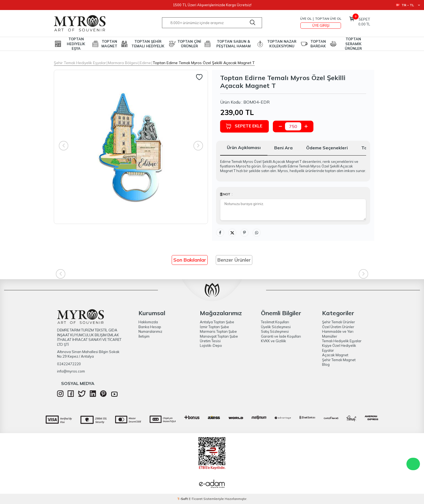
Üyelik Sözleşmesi (276, 327)
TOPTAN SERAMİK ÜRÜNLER (353, 44)
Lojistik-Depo (211, 345)
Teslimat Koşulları (275, 322)
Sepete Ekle (244, 126)
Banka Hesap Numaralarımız (150, 329)
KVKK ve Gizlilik (274, 341)
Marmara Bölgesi (123, 63)
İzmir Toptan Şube (214, 327)
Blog (326, 364)
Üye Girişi (321, 25)
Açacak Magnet (335, 355)
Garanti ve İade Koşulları (281, 336)
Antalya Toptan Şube (217, 322)
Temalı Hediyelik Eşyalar (342, 341)
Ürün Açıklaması (244, 147)
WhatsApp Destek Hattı (413, 464)
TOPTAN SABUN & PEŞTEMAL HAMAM (233, 44)
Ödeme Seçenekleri (327, 148)
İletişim (144, 336)
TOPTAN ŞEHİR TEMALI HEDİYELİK (148, 44)
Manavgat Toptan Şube (219, 336)
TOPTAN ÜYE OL (328, 19)
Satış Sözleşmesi (275, 331)
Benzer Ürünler (234, 260)
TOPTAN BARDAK (318, 44)
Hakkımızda (148, 322)
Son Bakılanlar (190, 260)
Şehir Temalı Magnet (339, 360)
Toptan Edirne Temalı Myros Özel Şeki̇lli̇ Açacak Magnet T (204, 63)
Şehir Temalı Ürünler (339, 322)
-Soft (183, 499)
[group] (131, 147)
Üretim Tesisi (210, 341)
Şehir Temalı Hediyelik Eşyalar (80, 63)
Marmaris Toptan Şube (218, 331)
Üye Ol (306, 19)
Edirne (145, 63)
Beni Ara (283, 148)
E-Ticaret (196, 499)
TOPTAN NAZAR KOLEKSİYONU (282, 44)
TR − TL (408, 5)
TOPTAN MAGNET (109, 44)
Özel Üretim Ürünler (338, 327)
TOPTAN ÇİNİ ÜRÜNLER (189, 44)
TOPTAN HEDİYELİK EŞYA (76, 44)
